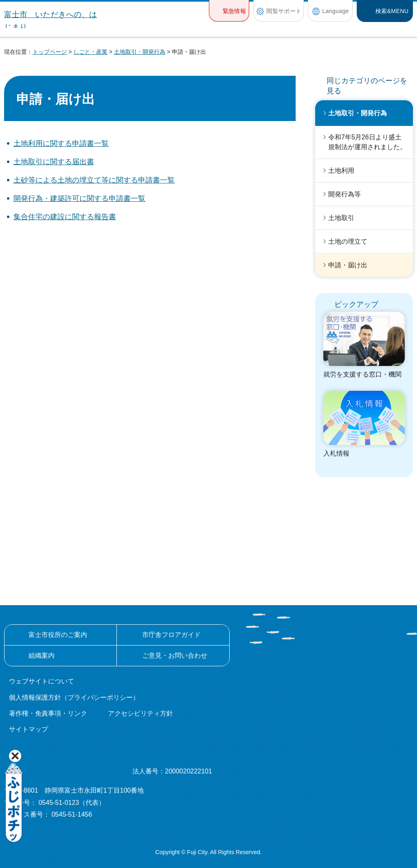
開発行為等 (345, 194)
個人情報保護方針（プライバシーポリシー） (74, 697)
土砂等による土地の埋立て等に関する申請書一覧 (94, 180)
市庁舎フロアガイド (171, 635)
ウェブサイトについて (42, 681)
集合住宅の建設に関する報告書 (65, 217)
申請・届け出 (348, 265)
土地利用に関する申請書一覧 (61, 143)
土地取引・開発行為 (140, 52)
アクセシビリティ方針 (140, 713)
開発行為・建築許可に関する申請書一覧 (79, 198)
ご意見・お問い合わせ (175, 655)
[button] (229, 11)
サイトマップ (29, 729)
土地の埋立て (348, 241)
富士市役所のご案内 (58, 635)
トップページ (50, 52)
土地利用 (341, 171)
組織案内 (42, 655)
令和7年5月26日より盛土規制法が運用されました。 (367, 142)
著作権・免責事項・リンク (48, 713)
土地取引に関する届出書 (54, 162)
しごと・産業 (90, 52)
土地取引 (341, 218)
